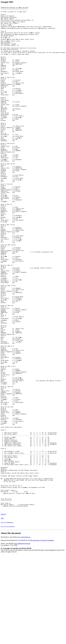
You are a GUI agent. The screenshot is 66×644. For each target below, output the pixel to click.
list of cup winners (8, 613)
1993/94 (3, 599)
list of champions (7, 608)
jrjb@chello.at (26, 624)
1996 (2, 603)
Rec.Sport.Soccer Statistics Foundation (42, 627)
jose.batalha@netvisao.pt (22, 630)
